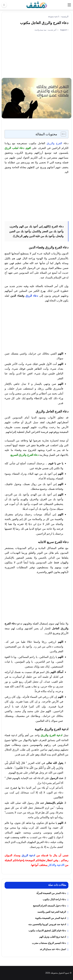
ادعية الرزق (28, 855)
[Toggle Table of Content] (62, 134)
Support (63, 30)
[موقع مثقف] (37, 5)
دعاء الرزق (32, 296)
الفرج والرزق (54, 143)
